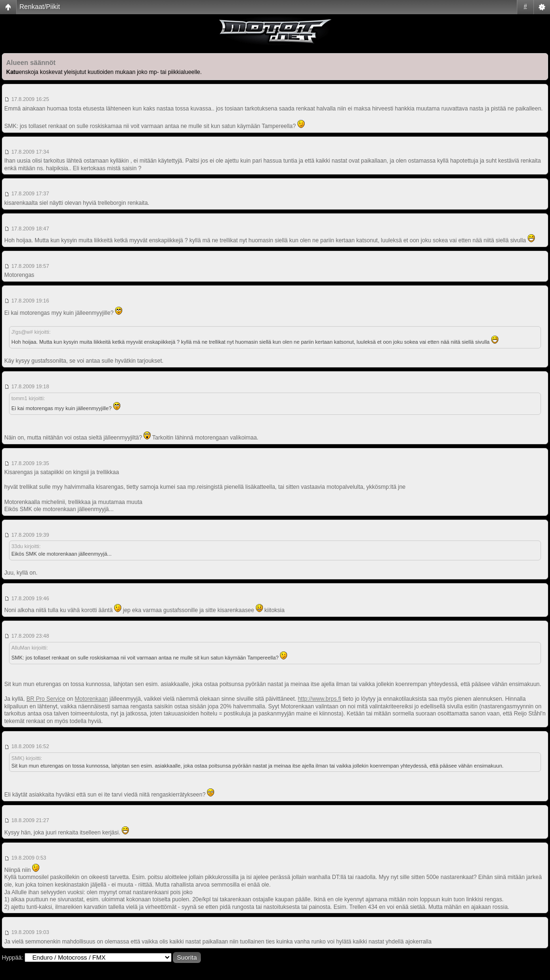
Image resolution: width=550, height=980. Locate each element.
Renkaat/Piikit (40, 7)
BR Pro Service (46, 699)
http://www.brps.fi (320, 699)
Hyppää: (13, 958)
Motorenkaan (91, 699)
